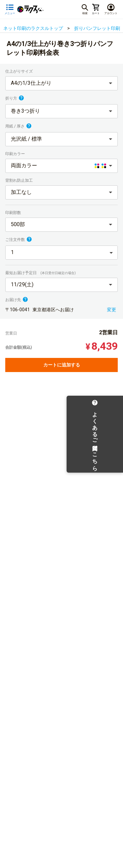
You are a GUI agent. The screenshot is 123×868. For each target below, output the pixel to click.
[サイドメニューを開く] (10, 9)
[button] (61, 83)
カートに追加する (62, 365)
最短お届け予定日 (41, 273)
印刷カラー (16, 154)
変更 (112, 310)
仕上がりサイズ (20, 71)
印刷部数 (14, 213)
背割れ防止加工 (20, 180)
